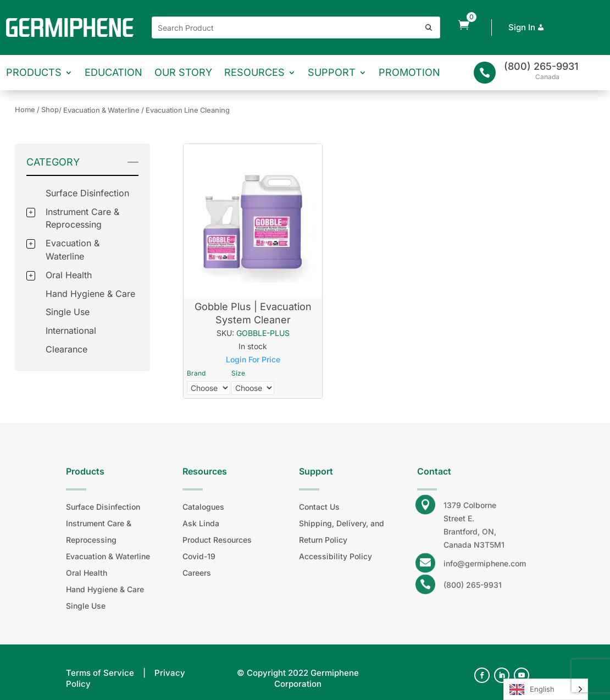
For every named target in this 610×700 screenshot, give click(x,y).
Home (25, 110)
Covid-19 (199, 556)
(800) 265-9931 (541, 66)
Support (332, 72)
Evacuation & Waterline (108, 556)
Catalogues (203, 507)
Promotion (409, 72)
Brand (196, 373)
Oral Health (69, 275)
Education (113, 72)
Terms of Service (100, 673)
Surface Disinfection (87, 193)
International (71, 330)
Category (53, 162)
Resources (254, 72)
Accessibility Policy (336, 556)
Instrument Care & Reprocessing (99, 531)
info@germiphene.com (485, 563)
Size (238, 373)
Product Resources (217, 540)
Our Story (183, 72)
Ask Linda (201, 523)
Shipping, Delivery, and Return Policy (342, 531)
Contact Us (319, 507)
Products (34, 72)
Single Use (68, 312)
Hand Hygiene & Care (90, 294)
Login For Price (253, 359)
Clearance (66, 349)
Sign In (527, 27)
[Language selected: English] (546, 689)
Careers (197, 573)
